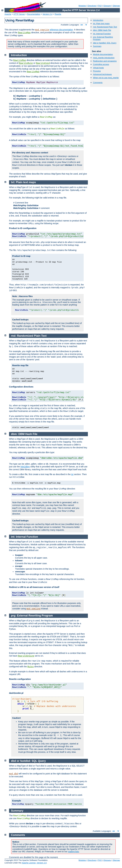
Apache (8, 14)
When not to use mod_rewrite (106, 78)
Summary (97, 46)
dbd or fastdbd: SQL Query (105, 43)
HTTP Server (19, 14)
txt (72, 474)
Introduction (98, 20)
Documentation (34, 14)
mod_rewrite (42, 30)
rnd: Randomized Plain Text (105, 27)
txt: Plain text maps (101, 24)
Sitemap (116, 6)
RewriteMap (24, 33)
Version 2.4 (47, 14)
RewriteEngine (26, 656)
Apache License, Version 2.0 (34, 863)
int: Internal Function (102, 34)
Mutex (30, 667)
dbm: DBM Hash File (102, 30)
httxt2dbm (25, 467)
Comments (98, 83)
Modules (82, 6)
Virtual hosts (98, 68)
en (82, 25)
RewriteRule (26, 63)
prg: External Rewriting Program (32, 616)
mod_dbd (14, 774)
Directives (92, 6)
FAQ (100, 6)
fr (86, 25)
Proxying (97, 71)
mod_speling (33, 609)
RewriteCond (43, 63)
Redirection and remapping (105, 61)
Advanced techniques (102, 74)
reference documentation (61, 30)
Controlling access (101, 64)
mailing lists (73, 852)
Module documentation (103, 54)
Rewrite (58, 14)
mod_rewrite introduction (104, 58)
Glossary (107, 6)
